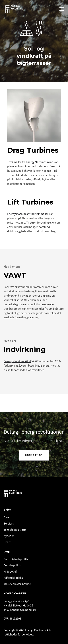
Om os (8, 542)
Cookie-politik (12, 565)
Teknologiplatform (15, 530)
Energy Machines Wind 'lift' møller (28, 214)
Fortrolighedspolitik (16, 559)
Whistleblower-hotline (17, 584)
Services (9, 524)
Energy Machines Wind (40, 162)
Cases (7, 517)
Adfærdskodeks (13, 578)
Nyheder (9, 536)
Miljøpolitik (11, 572)
